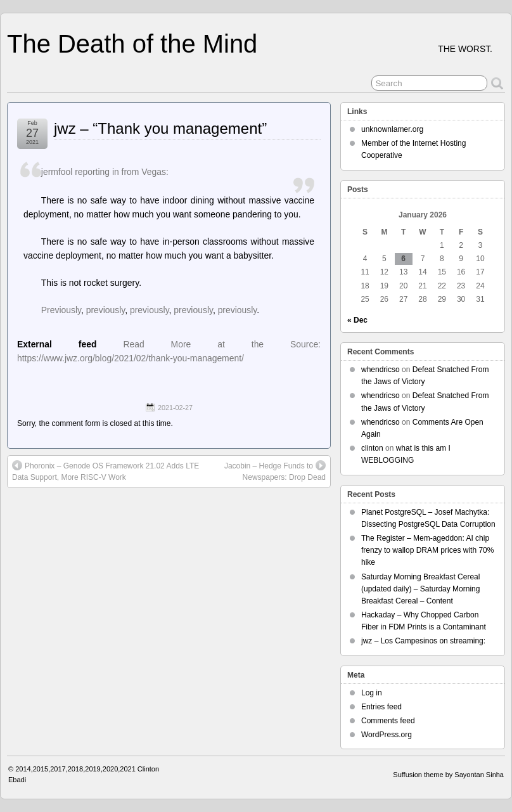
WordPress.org (387, 735)
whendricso (381, 370)
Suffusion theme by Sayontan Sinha (448, 775)
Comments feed (388, 721)
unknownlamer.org (392, 129)
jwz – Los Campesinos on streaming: (423, 641)
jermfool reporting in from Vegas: (105, 172)
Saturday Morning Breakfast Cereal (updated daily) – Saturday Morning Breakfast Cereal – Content (420, 589)
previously (106, 310)
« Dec (357, 320)
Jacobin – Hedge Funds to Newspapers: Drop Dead (275, 471)
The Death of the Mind (132, 44)
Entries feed (381, 707)
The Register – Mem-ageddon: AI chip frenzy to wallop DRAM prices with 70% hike (427, 550)
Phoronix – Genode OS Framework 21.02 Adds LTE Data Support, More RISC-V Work (106, 471)
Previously (61, 310)
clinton (372, 448)
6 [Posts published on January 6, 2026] (403, 259)
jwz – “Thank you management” (160, 128)
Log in (372, 693)
